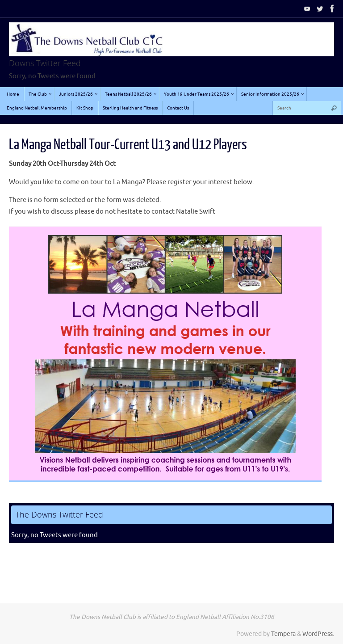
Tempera (283, 634)
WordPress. (318, 634)
